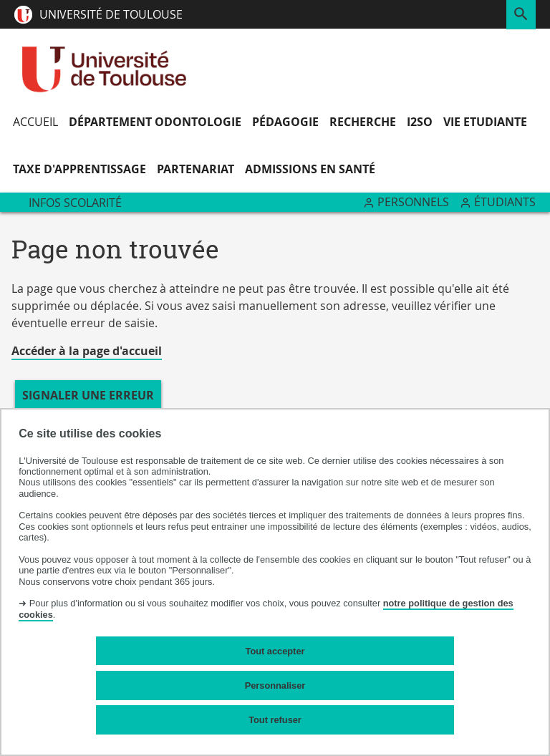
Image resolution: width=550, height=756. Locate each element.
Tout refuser (275, 720)
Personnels (413, 202)
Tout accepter (275, 651)
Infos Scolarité (75, 203)
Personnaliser (275, 685)
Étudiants (505, 202)
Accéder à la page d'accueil (87, 351)
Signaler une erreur (88, 395)
